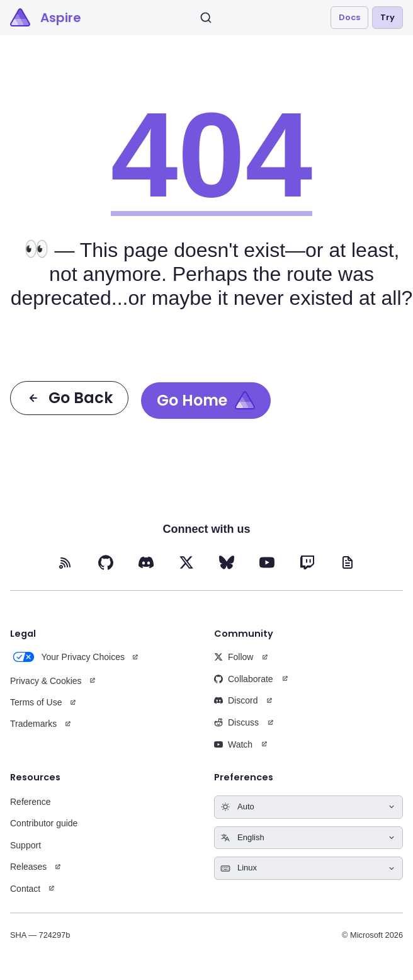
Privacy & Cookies (46, 681)
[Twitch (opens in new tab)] (307, 562)
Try (388, 17)
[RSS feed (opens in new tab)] (65, 562)
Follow (234, 657)
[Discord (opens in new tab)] (146, 562)
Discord (236, 700)
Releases (28, 867)
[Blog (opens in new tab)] (348, 562)
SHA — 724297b (40, 935)
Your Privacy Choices (67, 657)
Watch (233, 744)
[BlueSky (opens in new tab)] (227, 562)
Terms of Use (36, 702)
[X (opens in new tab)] (186, 562)
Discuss (236, 722)
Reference (31, 802)
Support (25, 845)
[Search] (206, 18)
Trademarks (33, 724)
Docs (349, 17)
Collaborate (244, 679)
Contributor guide (44, 823)
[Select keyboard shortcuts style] (308, 868)
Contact (25, 889)
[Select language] (308, 838)
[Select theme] (308, 807)
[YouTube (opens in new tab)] (267, 562)
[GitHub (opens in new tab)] (106, 562)
